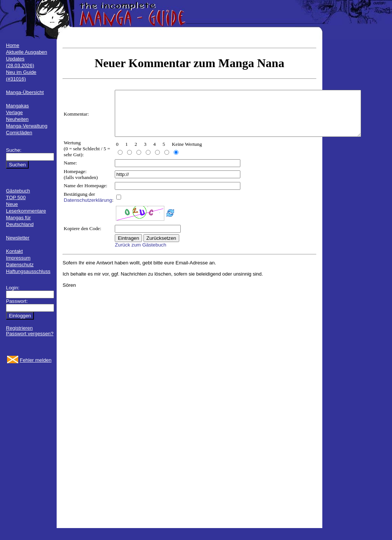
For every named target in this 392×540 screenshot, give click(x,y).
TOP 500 (16, 197)
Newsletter (18, 238)
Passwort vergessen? (30, 334)
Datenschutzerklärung (88, 209)
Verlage (14, 112)
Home (13, 45)
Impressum (18, 258)
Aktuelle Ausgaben (26, 52)
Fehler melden (36, 360)
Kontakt (14, 251)
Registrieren (19, 328)
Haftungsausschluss (28, 271)
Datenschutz (20, 265)
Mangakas (18, 106)
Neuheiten (17, 119)
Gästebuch (18, 191)
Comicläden (19, 133)
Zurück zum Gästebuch (140, 254)
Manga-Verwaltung (27, 126)
